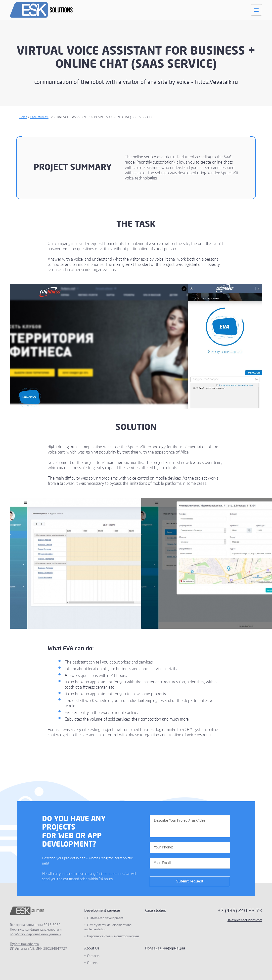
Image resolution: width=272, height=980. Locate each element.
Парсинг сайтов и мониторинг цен (113, 936)
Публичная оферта (24, 944)
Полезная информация (165, 948)
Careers (92, 963)
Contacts (93, 956)
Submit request (190, 881)
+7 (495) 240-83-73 (240, 911)
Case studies (39, 117)
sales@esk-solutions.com (245, 920)
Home (23, 117)
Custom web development (105, 918)
